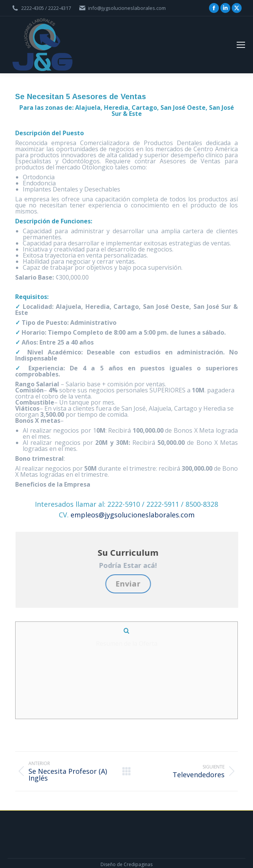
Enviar (130, 584)
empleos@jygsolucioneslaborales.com (133, 515)
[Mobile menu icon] (241, 45)
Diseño (108, 851)
